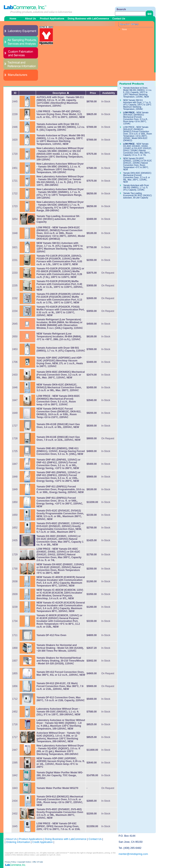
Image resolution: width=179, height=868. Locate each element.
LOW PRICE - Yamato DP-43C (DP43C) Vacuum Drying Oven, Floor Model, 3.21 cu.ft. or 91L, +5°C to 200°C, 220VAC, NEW (61, 114)
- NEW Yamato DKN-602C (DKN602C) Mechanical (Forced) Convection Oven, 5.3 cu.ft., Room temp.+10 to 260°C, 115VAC (58, 400)
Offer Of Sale (38, 862)
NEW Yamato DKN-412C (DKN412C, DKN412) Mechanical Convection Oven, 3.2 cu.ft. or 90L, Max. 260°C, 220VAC (59, 387)
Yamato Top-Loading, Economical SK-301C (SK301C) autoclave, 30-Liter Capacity (58, 219)
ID (15, 93)
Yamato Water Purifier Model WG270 (57, 788)
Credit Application (43, 842)
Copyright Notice (24, 862)
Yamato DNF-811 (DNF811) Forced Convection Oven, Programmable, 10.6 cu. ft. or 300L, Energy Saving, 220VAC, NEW (61, 489)
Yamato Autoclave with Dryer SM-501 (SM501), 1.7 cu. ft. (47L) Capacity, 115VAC (61, 349)
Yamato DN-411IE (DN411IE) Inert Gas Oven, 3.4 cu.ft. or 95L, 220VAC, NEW (58, 426)
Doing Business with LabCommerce (66, 839)
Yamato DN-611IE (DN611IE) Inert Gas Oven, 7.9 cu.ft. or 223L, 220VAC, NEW (58, 438)
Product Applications (31, 839)
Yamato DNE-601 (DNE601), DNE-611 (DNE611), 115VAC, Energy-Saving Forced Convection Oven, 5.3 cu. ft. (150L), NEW (61, 451)
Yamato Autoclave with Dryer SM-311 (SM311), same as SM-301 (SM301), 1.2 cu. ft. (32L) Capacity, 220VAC (61, 127)
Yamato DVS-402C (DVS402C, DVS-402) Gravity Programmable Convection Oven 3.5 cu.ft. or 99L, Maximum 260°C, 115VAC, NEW (60, 814)
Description (61, 93)
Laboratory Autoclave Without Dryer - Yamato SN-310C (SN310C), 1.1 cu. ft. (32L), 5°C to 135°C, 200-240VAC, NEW (58, 712)
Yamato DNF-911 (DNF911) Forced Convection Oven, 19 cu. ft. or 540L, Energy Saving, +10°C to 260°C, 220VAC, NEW (60, 502)
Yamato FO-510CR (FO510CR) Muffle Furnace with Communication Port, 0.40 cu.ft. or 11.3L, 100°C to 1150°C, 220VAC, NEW (60, 286)
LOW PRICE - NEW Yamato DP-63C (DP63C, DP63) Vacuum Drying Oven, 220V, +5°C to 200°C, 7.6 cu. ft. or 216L (58, 826)
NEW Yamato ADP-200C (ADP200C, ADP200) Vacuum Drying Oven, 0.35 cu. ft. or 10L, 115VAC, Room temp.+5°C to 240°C (61, 763)
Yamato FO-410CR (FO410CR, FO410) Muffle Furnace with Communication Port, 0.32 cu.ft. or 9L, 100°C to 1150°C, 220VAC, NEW (61, 311)
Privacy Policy (11, 862)
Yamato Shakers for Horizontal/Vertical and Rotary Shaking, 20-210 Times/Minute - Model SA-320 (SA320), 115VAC (61, 661)
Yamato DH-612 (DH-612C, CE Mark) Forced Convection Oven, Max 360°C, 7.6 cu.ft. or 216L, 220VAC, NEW (60, 686)
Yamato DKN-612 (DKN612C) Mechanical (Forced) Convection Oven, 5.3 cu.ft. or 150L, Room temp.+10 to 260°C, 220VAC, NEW (60, 801)
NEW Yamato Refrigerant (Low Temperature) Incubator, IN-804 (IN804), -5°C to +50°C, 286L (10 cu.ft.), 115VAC (59, 337)
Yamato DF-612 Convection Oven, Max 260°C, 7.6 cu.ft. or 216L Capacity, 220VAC (61, 699)
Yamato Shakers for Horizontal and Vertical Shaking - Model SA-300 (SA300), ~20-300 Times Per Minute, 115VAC (60, 648)
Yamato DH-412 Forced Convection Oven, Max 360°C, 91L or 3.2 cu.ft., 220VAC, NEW (61, 673)
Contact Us (95, 839)
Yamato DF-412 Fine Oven (51, 635)
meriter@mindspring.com (133, 854)
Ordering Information (18, 842)
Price (93, 93)
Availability (109, 93)
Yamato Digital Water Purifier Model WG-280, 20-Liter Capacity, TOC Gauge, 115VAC (60, 775)
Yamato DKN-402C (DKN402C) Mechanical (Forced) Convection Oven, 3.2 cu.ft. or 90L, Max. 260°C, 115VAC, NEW (61, 375)
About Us (11, 839)
